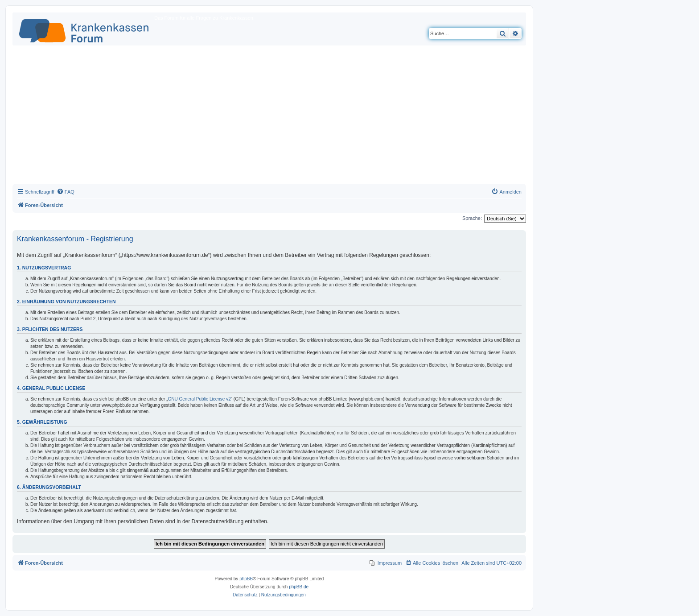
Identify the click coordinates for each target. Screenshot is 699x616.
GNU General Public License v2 (199, 399)
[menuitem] (66, 192)
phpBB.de (299, 587)
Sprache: (472, 218)
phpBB (246, 579)
